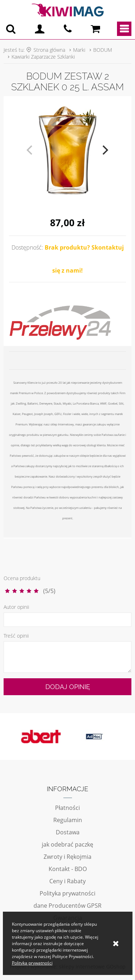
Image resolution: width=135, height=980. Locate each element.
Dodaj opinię (68, 687)
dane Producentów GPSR (67, 906)
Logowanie (40, 29)
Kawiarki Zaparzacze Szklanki (43, 57)
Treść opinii (16, 636)
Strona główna (49, 50)
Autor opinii (16, 607)
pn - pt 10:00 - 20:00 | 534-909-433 (68, 29)
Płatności (67, 808)
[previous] (31, 150)
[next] (105, 150)
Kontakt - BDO (68, 869)
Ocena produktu (22, 578)
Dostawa (68, 832)
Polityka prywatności (67, 893)
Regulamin (68, 820)
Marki (79, 50)
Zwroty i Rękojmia (67, 857)
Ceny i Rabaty (67, 881)
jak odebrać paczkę (67, 844)
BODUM (103, 50)
